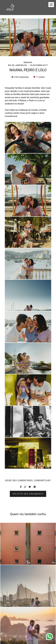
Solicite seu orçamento (28, 494)
